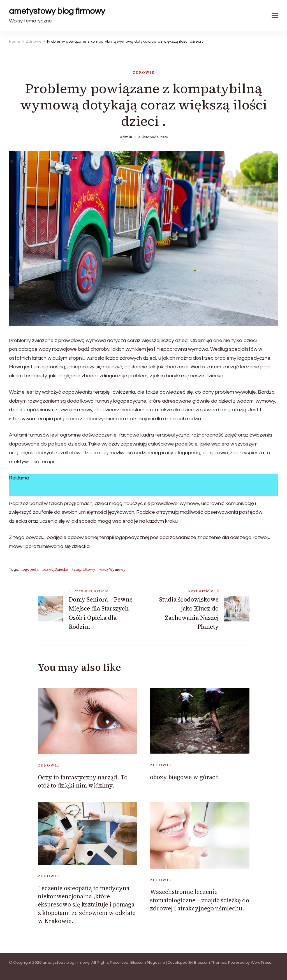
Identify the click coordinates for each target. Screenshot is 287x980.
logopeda (30, 569)
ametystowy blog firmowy (57, 11)
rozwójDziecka (55, 569)
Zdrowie (144, 73)
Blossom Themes (210, 963)
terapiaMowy (84, 569)
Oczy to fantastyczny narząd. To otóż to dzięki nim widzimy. (83, 781)
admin (126, 137)
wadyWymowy (112, 569)
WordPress (261, 963)
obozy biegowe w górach (184, 777)
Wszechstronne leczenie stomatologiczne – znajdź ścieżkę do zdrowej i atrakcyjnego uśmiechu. (200, 900)
